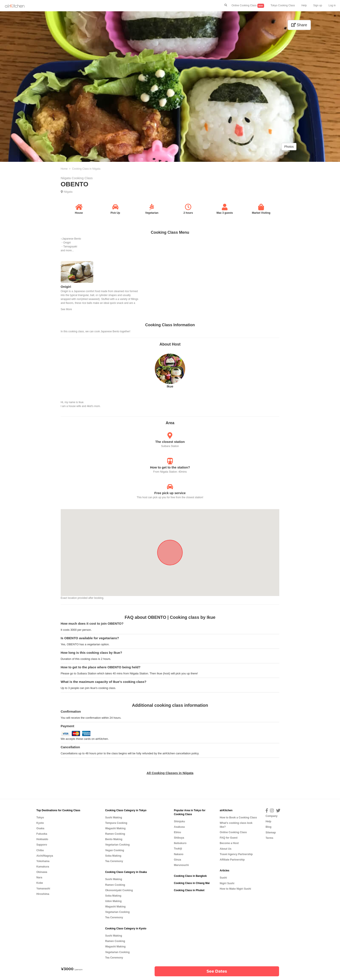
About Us (226, 849)
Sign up (318, 5)
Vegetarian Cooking (117, 845)
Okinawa (42, 872)
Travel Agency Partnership (236, 854)
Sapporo (42, 845)
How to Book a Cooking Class (238, 818)
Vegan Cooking (115, 850)
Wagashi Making (115, 828)
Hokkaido (42, 839)
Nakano (179, 854)
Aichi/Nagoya (45, 856)
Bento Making (114, 839)
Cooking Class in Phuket (189, 890)
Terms (269, 838)
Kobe (40, 883)
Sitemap (271, 833)
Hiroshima (43, 894)
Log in (332, 5)
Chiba (40, 850)
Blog (269, 827)
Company (272, 816)
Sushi (223, 878)
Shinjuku (179, 821)
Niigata (68, 192)
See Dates (217, 971)
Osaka (40, 828)
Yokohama (43, 861)
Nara (39, 877)
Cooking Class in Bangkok (190, 876)
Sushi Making (114, 818)
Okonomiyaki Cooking (119, 890)
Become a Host (229, 843)
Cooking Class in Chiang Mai (192, 883)
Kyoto (40, 823)
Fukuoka (42, 834)
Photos (289, 147)
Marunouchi (181, 865)
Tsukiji (178, 849)
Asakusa (179, 827)
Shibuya (179, 838)
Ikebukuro (180, 843)
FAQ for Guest (229, 838)
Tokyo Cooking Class (283, 5)
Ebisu (177, 832)
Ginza (177, 860)
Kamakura (43, 867)
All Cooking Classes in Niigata (170, 773)
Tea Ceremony (114, 861)
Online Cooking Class (248, 6)
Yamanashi (43, 889)
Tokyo (40, 818)
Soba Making (113, 856)
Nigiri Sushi (227, 883)
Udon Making (113, 901)
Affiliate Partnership (232, 860)
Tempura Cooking (116, 823)
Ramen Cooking (115, 834)
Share (299, 25)
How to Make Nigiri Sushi (235, 889)
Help (304, 5)
